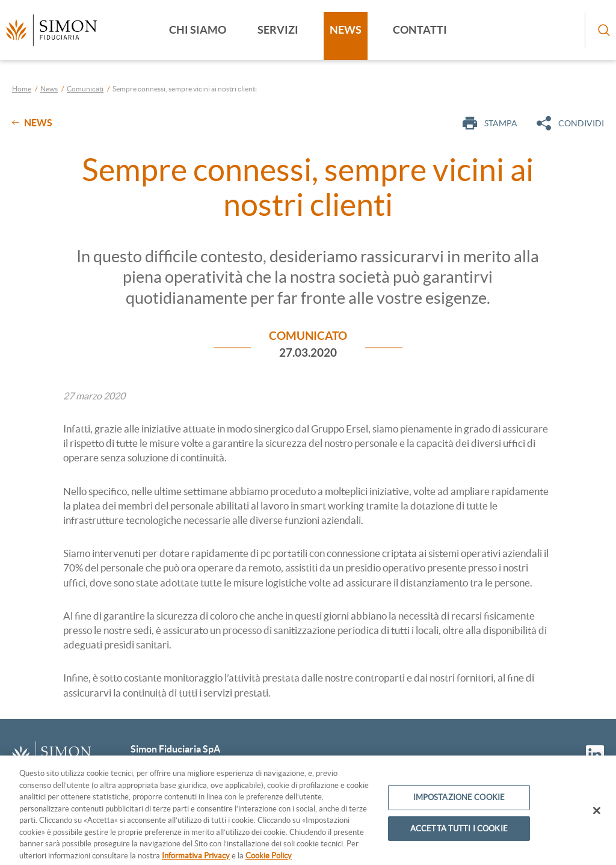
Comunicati (85, 89)
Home (22, 89)
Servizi (278, 30)
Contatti (420, 30)
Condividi (570, 123)
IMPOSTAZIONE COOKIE (459, 803)
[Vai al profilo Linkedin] (595, 754)
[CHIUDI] (597, 816)
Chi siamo (198, 30)
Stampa (490, 123)
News (346, 30)
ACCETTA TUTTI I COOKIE (459, 833)
